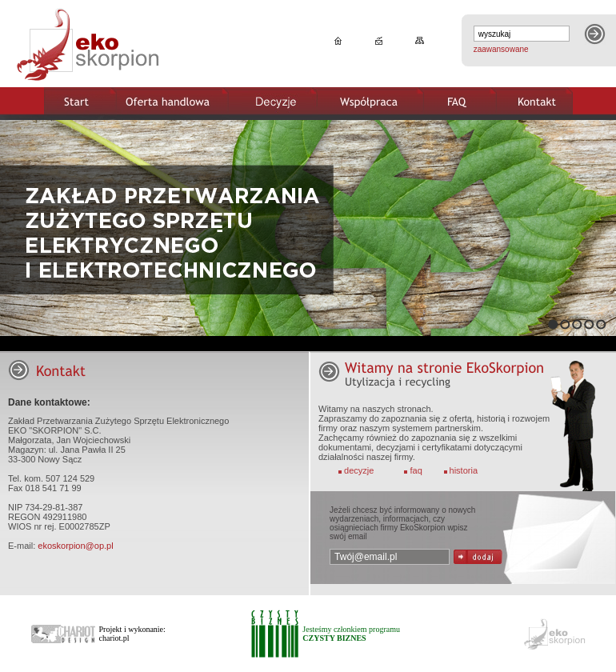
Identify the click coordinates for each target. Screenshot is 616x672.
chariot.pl (114, 638)
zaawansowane (501, 49)
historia (464, 470)
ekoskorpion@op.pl (75, 546)
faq (416, 470)
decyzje (359, 470)
